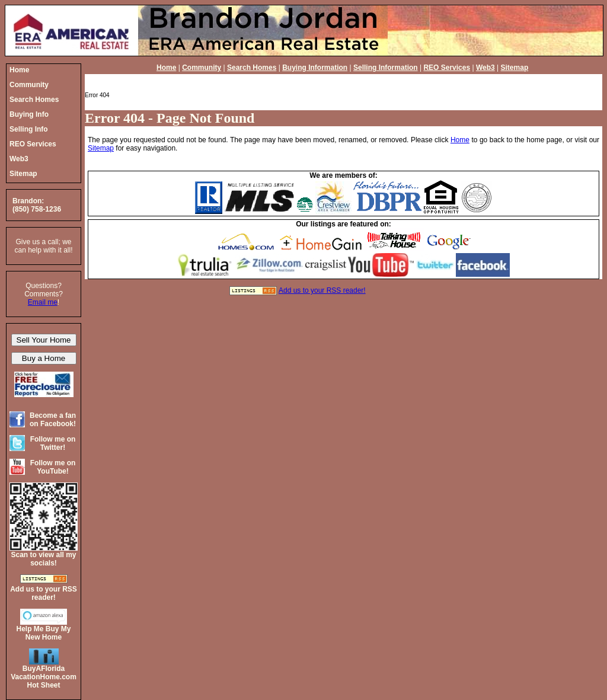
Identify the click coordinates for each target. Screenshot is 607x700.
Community (202, 68)
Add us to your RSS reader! (322, 290)
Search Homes (252, 68)
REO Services (447, 68)
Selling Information (386, 68)
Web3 (485, 68)
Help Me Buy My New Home (43, 633)
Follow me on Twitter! (53, 443)
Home (166, 68)
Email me (43, 302)
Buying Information (315, 68)
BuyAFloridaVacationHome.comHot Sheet (44, 677)
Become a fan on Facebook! (53, 420)
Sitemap (515, 68)
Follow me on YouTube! (53, 467)
